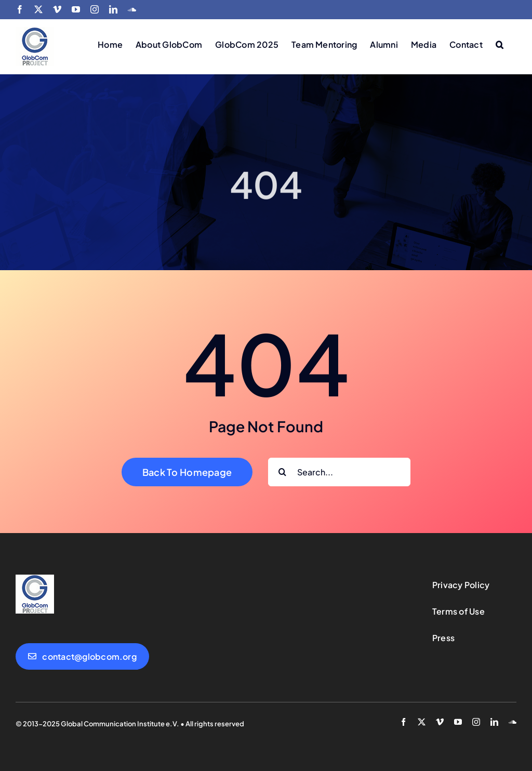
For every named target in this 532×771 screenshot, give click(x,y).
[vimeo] (440, 722)
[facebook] (403, 722)
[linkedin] (494, 722)
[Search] (282, 472)
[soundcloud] (513, 722)
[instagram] (476, 722)
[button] (500, 44)
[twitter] (422, 722)
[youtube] (458, 722)
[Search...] (339, 472)
